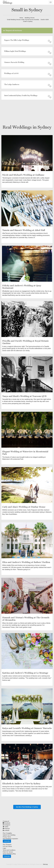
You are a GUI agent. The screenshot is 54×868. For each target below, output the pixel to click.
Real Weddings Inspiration (10, 839)
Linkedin (6, 830)
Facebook (6, 823)
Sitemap (45, 864)
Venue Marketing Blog (9, 854)
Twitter (6, 827)
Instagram (7, 825)
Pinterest (6, 829)
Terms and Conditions (9, 850)
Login (4, 848)
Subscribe (7, 841)
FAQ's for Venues (8, 852)
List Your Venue (7, 846)
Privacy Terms (7, 837)
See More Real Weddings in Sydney (27, 807)
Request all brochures (12, 31)
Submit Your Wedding (9, 835)
